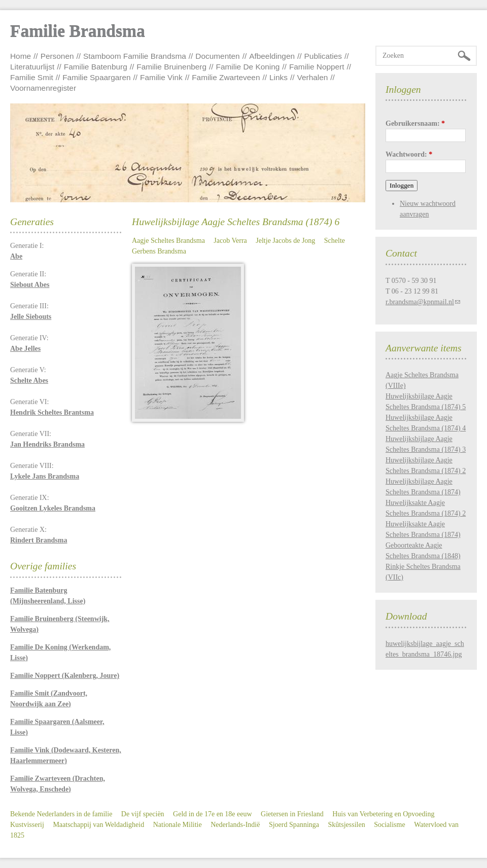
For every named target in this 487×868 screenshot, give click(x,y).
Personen (57, 56)
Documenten (217, 56)
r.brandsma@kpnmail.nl (420, 302)
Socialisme (389, 825)
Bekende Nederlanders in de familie (61, 814)
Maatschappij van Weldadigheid (98, 825)
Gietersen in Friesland (292, 814)
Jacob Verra (230, 241)
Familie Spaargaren (96, 77)
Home (21, 56)
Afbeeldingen (272, 56)
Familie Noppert (317, 67)
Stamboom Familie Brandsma (135, 56)
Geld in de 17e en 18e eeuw (213, 814)
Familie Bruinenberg (171, 67)
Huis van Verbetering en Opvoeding (383, 814)
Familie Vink (161, 77)
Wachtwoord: (409, 154)
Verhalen (313, 77)
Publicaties (323, 56)
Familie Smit (32, 77)
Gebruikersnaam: (415, 123)
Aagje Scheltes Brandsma (168, 241)
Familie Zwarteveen (226, 77)
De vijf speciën (143, 814)
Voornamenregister (43, 88)
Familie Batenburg (96, 67)
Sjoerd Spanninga (294, 825)
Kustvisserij (27, 825)
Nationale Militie (178, 825)
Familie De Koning (248, 67)
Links (279, 77)
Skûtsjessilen (347, 825)
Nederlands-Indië (235, 825)
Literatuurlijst (32, 67)
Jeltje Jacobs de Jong (285, 241)
